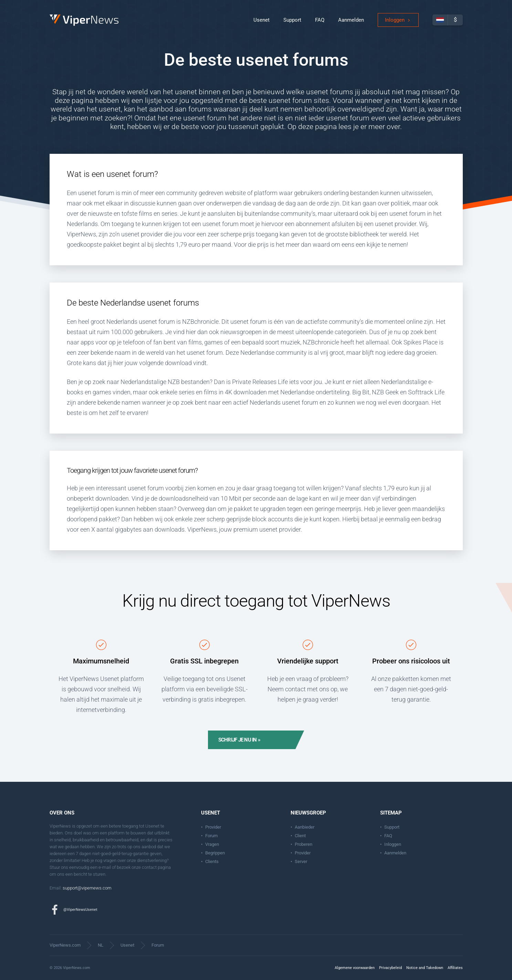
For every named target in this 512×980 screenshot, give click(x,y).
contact (149, 867)
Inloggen (395, 24)
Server (301, 861)
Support (292, 24)
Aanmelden (351, 24)
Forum (211, 836)
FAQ (320, 24)
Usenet (262, 24)
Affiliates (455, 968)
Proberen (304, 844)
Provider (213, 827)
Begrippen (215, 853)
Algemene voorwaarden (355, 968)
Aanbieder (305, 827)
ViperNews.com (65, 945)
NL (101, 945)
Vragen (212, 844)
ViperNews (51, 19)
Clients (212, 861)
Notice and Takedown (425, 968)
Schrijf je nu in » (239, 740)
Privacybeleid (390, 968)
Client (300, 836)
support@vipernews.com (87, 888)
